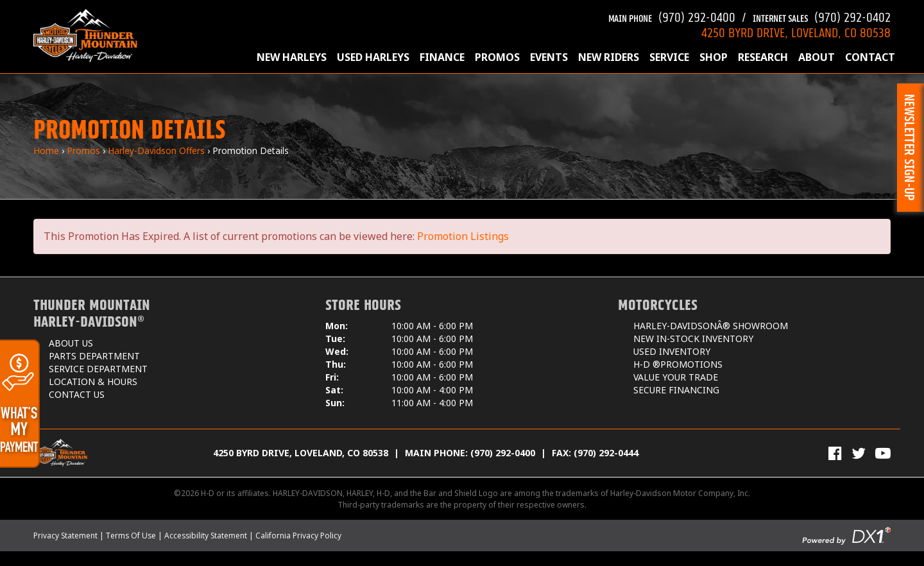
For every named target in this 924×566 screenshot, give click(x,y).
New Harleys (292, 57)
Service (669, 57)
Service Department (98, 369)
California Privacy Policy (298, 536)
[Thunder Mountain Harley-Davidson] (85, 35)
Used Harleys (373, 57)
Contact (870, 57)
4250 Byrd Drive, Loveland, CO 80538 (301, 453)
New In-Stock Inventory (693, 339)
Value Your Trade (676, 377)
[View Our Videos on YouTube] (883, 453)
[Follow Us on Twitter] (859, 453)
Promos (497, 57)
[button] (911, 148)
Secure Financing (676, 390)
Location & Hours (93, 382)
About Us (71, 343)
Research (763, 57)
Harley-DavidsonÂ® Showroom (711, 326)
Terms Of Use (131, 536)
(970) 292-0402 (822, 16)
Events (549, 57)
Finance (442, 57)
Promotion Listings (463, 236)
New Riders (609, 57)
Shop (714, 57)
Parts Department (94, 356)
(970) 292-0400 (672, 16)
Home (46, 150)
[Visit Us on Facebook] (835, 453)
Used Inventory (672, 351)
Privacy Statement (65, 536)
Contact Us (77, 394)
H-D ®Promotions (678, 364)
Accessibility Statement (206, 536)
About (817, 57)
